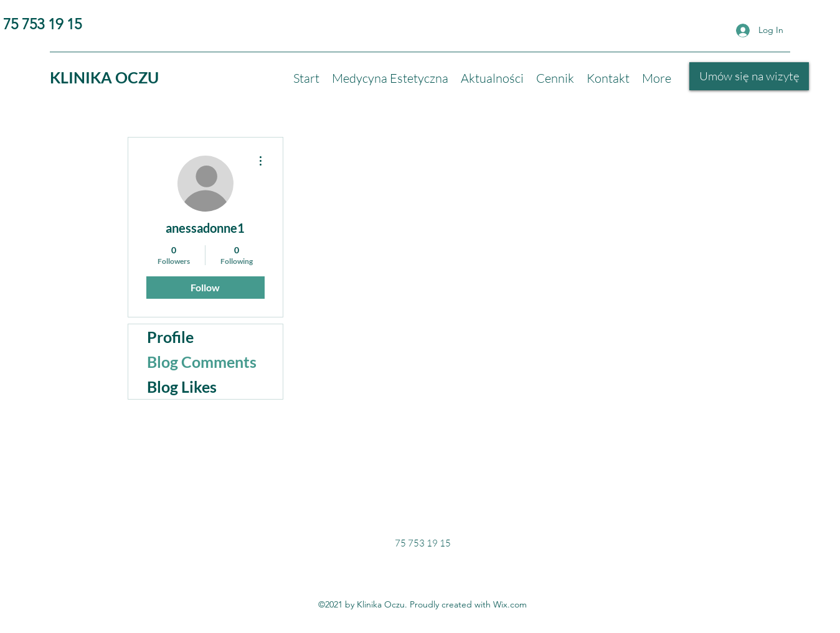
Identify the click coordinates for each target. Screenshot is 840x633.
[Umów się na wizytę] (749, 76)
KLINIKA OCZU (104, 77)
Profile (170, 337)
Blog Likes (182, 387)
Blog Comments (202, 362)
